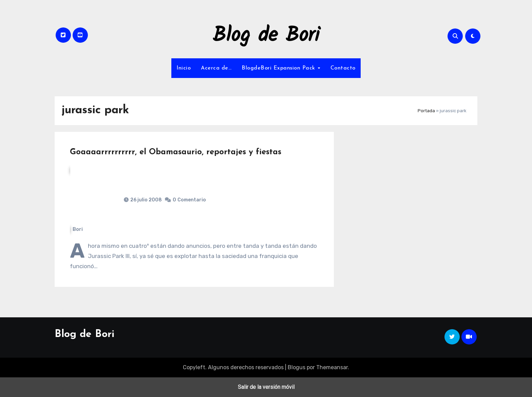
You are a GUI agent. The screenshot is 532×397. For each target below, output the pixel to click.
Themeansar (332, 367)
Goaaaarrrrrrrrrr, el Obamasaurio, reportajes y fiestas (176, 152)
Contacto (343, 68)
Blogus (297, 367)
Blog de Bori (266, 36)
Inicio (184, 68)
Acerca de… (216, 68)
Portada (426, 111)
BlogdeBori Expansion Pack (279, 68)
